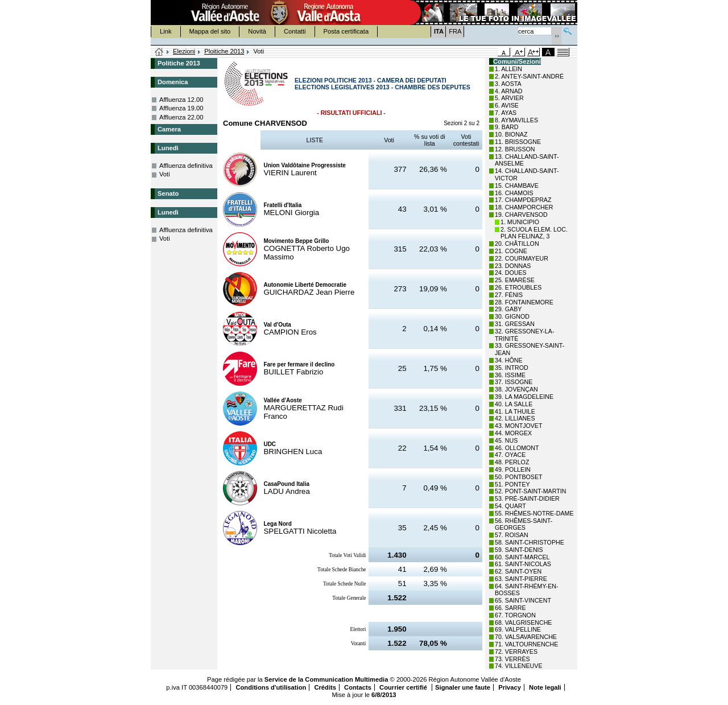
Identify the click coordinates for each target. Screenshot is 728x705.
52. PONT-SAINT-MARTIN (530, 491)
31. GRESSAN (515, 324)
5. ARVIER (509, 98)
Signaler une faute (463, 687)
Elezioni (184, 51)
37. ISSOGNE (514, 382)
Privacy (510, 687)
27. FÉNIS (509, 295)
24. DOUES (511, 273)
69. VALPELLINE (518, 629)
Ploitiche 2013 (224, 51)
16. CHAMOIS (514, 193)
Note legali (545, 687)
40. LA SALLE (514, 404)
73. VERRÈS (512, 659)
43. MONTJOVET (519, 426)
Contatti (295, 31)
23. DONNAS (513, 266)
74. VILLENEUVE (519, 666)
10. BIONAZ (511, 134)
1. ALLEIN (508, 69)
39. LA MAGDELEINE (524, 397)
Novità (257, 31)
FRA (455, 31)
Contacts (358, 687)
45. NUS (506, 440)
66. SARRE (510, 608)
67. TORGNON (515, 615)
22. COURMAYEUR (522, 258)
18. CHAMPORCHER (524, 207)
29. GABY (508, 309)
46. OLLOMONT (517, 448)
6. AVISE (507, 105)
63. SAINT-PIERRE (521, 579)
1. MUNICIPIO (520, 222)
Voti (165, 174)
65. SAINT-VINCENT (523, 600)
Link (166, 31)
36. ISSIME (510, 375)
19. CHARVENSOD (521, 215)
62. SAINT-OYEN (518, 571)
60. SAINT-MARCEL (522, 557)
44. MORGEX (513, 433)
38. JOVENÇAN (516, 389)
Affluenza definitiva (186, 166)
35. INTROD (512, 368)
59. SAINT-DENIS (519, 550)
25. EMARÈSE (515, 280)
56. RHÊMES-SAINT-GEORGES (524, 524)
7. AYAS (506, 113)
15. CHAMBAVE (517, 185)
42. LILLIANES (515, 418)
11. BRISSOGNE (518, 142)
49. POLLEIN (513, 469)
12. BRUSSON (515, 149)
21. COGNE (511, 251)
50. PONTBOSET (519, 477)
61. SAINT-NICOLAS (523, 564)
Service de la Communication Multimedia (326, 679)
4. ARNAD (509, 91)
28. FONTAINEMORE (524, 302)
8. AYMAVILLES (516, 120)
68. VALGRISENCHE (523, 622)
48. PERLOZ (512, 462)
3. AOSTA (508, 84)
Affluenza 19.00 (181, 108)
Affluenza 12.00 (181, 100)
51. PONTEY (512, 484)
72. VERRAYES (516, 652)
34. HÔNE (509, 360)
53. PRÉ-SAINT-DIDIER (527, 498)
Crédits (325, 687)
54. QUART (510, 506)
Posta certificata (346, 31)
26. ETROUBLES (518, 287)
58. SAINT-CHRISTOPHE (530, 542)
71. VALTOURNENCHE (526, 644)
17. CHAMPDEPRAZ (523, 200)
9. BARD (506, 127)
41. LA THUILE (515, 411)
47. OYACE (510, 455)
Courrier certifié (404, 687)
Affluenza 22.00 (181, 117)
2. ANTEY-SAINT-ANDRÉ (529, 76)
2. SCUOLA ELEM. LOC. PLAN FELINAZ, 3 (534, 233)
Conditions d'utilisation (271, 687)
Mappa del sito (210, 31)
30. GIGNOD (512, 316)
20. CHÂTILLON (517, 244)
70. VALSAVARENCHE (526, 637)
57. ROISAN (512, 535)
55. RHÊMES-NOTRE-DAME (534, 513)
